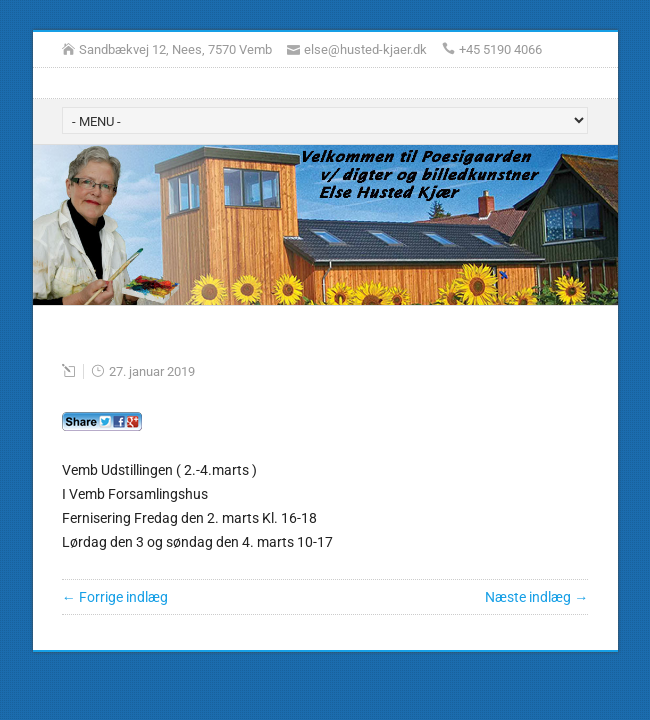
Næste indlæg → (536, 597)
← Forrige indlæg (115, 597)
